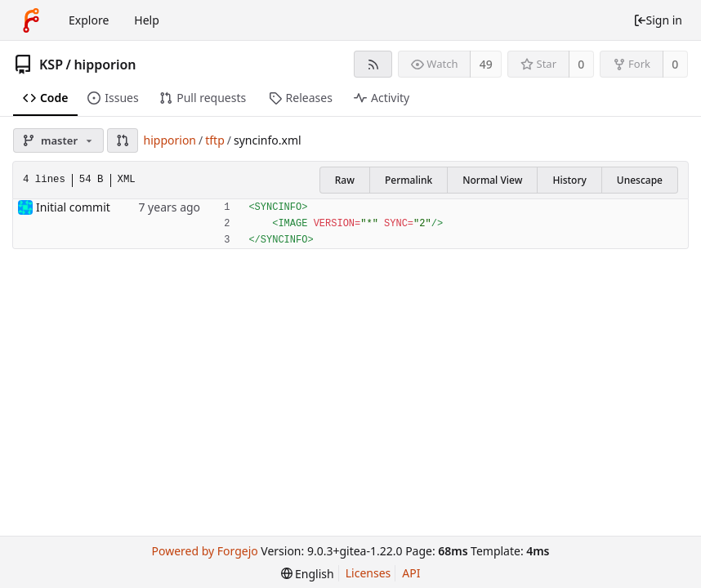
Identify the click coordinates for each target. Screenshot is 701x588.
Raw (345, 180)
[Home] (31, 20)
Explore (89, 20)
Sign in (658, 20)
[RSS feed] (373, 64)
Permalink (409, 180)
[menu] (308, 574)
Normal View (492, 180)
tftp (215, 140)
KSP (51, 65)
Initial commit (73, 207)
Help (147, 20)
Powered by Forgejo (204, 551)
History (569, 180)
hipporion (105, 65)
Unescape (640, 180)
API (411, 573)
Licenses (368, 573)
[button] (123, 140)
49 (486, 64)
